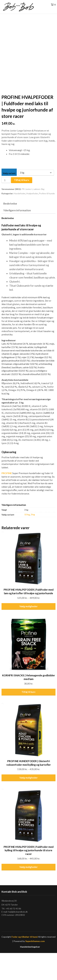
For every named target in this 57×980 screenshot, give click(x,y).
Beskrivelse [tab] (10, 231)
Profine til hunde (47, 220)
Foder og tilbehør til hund (25, 964)
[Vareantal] (6, 207)
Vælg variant (9, 200)
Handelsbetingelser (30, 974)
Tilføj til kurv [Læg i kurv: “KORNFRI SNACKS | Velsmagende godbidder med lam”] (28, 719)
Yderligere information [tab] (17, 237)
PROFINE (7, 500)
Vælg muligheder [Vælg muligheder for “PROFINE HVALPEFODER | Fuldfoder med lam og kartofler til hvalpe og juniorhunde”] (28, 633)
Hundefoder (20, 220)
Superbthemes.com (35, 968)
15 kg (27, 541)
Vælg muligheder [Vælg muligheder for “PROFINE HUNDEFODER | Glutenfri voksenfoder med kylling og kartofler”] (28, 805)
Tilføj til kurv (22, 207)
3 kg (33, 541)
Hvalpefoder (32, 220)
